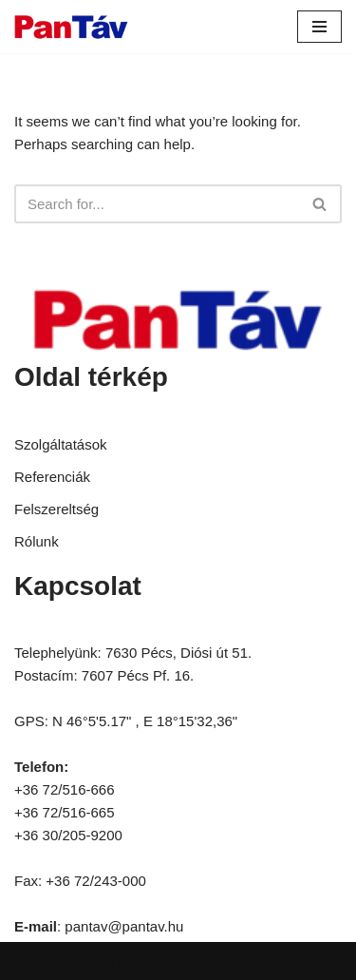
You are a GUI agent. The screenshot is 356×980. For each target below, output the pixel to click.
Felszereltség (56, 509)
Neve (97, 961)
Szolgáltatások (61, 444)
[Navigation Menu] (319, 27)
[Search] (157, 204)
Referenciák (52, 477)
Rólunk (37, 541)
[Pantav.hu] (71, 27)
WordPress (240, 961)
